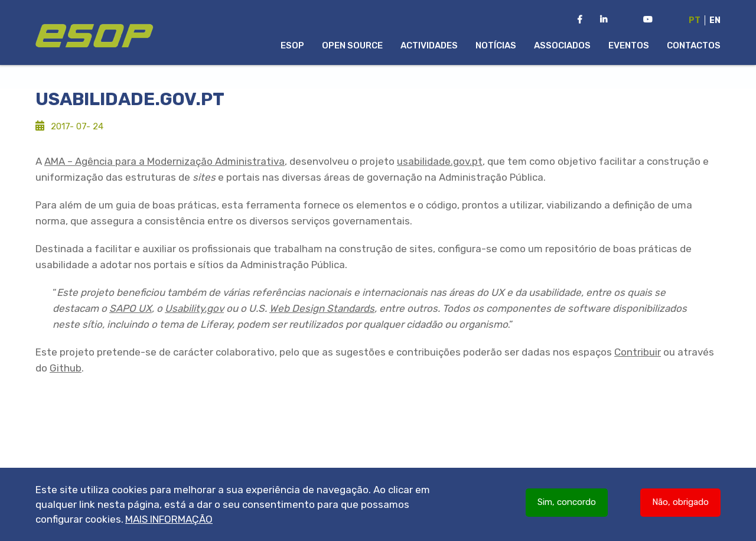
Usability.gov (194, 308)
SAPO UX (131, 308)
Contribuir (638, 352)
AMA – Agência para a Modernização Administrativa (164, 161)
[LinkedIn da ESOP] (604, 20)
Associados (562, 45)
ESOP (292, 45)
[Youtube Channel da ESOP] (648, 20)
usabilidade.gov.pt (440, 161)
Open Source (352, 45)
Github (66, 368)
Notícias (496, 45)
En (715, 20)
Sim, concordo (567, 505)
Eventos (629, 45)
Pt (695, 20)
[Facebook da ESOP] (580, 20)
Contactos (694, 45)
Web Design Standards (322, 308)
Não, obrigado (680, 505)
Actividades (429, 45)
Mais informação (169, 522)
